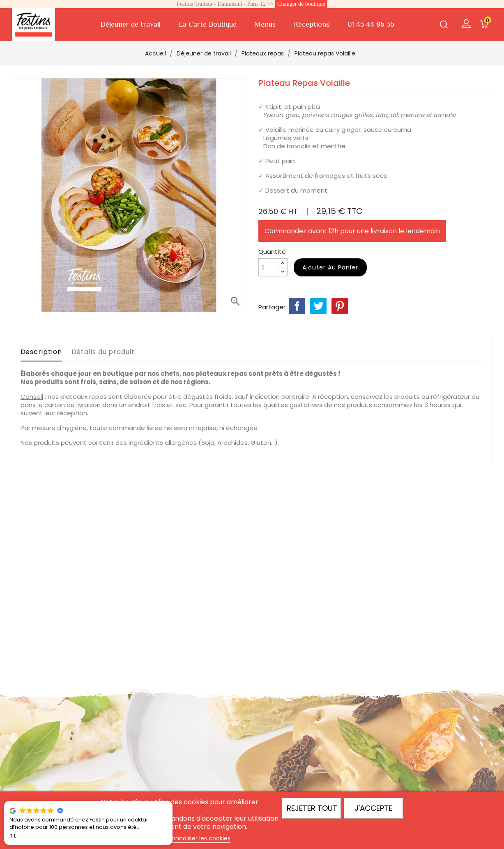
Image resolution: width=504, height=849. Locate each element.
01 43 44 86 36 (371, 24)
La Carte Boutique (208, 24)
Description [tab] (41, 352)
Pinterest (340, 306)
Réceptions (312, 24)
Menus (265, 24)
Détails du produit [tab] (103, 352)
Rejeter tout (312, 808)
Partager (297, 306)
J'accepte (373, 808)
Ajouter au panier (330, 267)
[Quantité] (268, 267)
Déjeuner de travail (130, 24)
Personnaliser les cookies (195, 838)
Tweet (318, 306)
